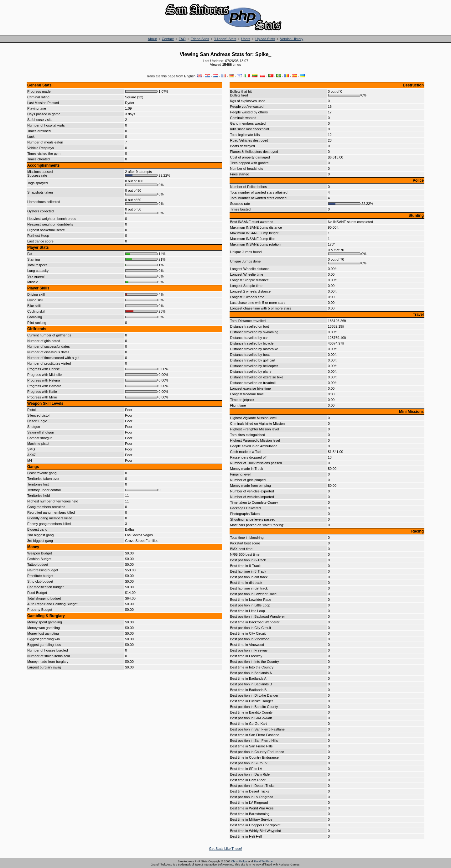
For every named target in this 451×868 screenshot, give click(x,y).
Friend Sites (200, 39)
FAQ (182, 39)
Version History (292, 39)
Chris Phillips (239, 861)
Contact (168, 39)
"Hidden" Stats (225, 39)
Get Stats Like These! (225, 849)
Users (246, 39)
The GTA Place (263, 861)
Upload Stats (265, 39)
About (152, 39)
